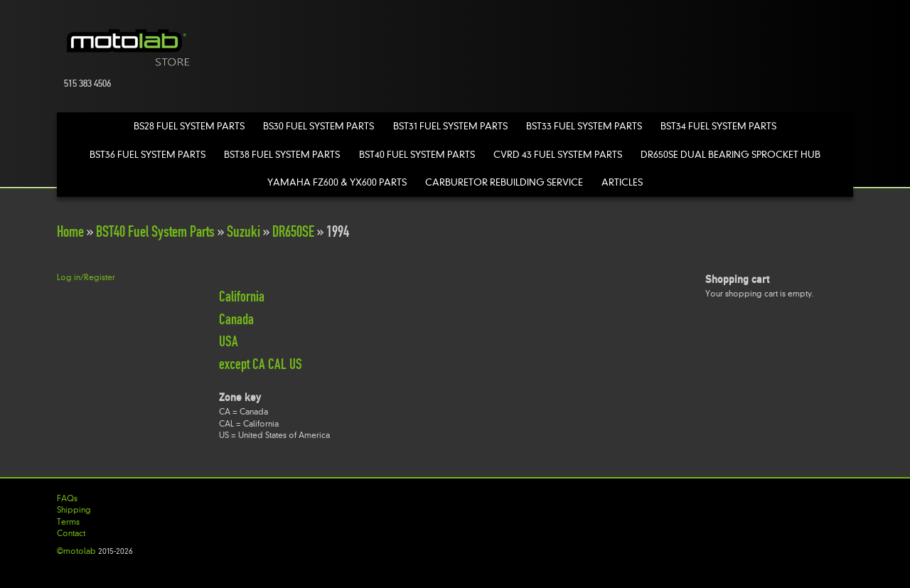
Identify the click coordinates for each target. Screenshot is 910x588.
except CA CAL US (261, 364)
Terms (68, 522)
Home (70, 231)
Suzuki (243, 231)
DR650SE (293, 231)
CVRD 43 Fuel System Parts (558, 155)
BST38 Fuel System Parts (282, 155)
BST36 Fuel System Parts (148, 155)
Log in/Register (86, 277)
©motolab (76, 551)
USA (229, 341)
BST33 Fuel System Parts (584, 126)
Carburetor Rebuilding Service (504, 182)
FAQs (67, 498)
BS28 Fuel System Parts (189, 126)
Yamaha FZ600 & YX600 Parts (337, 182)
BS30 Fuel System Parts (318, 126)
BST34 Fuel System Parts (718, 126)
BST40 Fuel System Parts (417, 155)
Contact (71, 533)
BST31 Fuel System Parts (450, 126)
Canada (236, 319)
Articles (622, 182)
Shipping (74, 510)
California (242, 296)
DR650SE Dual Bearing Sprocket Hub (730, 155)
